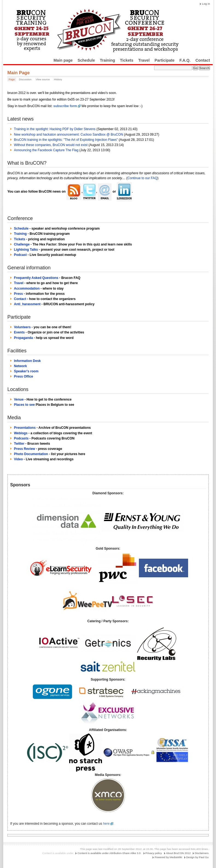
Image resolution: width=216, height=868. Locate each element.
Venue (19, 399)
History (58, 79)
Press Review (24, 449)
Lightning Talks (26, 250)
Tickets (127, 60)
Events (19, 332)
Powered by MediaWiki (168, 857)
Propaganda (23, 338)
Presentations (25, 428)
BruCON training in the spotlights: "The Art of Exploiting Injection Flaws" (66, 140)
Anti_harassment (27, 304)
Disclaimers (202, 853)
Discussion (25, 79)
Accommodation (27, 289)
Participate (164, 60)
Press (18, 294)
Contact (203, 60)
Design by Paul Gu (197, 857)
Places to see (24, 405)
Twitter (19, 444)
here (106, 824)
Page (12, 79)
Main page (63, 60)
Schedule (86, 60)
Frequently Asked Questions (36, 278)
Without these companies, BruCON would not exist (51, 145)
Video (18, 459)
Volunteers (22, 327)
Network (20, 366)
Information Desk (27, 361)
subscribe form (65, 106)
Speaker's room (26, 371)
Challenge (22, 244)
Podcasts (21, 438)
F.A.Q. (185, 60)
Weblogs (21, 433)
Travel (144, 60)
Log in (206, 4)
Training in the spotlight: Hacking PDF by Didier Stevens (55, 129)
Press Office (24, 376)
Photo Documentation (31, 454)
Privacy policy (154, 853)
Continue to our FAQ (142, 178)
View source (43, 79)
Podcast (20, 255)
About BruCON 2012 (178, 853)
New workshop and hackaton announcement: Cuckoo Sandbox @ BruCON (68, 135)
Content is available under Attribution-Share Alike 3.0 (109, 853)
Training (107, 60)
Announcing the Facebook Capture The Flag (46, 150)
